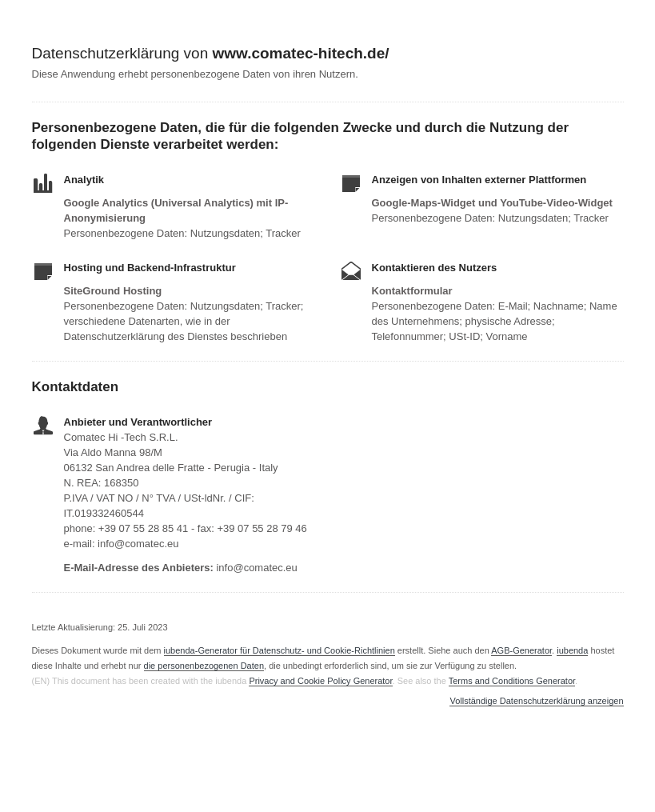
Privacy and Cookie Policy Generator (320, 681)
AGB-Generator (521, 650)
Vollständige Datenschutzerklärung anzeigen (536, 701)
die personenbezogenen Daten (204, 666)
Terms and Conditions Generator (512, 681)
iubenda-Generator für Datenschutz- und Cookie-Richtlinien (280, 650)
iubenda (572, 650)
